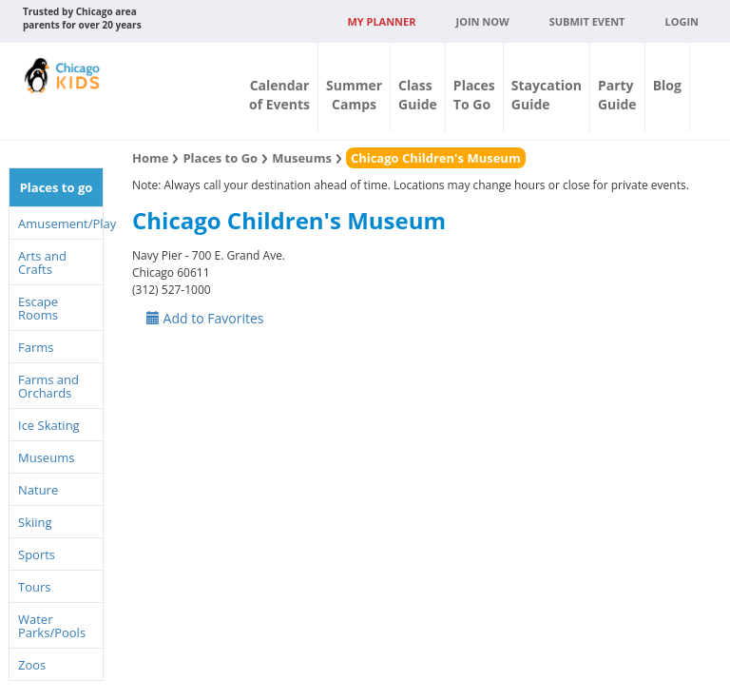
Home (150, 158)
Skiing (35, 522)
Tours (34, 587)
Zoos (32, 665)
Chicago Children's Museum (436, 158)
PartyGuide (617, 95)
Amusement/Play (60, 224)
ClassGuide (418, 95)
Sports (37, 554)
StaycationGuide (547, 95)
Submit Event (587, 21)
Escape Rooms (38, 308)
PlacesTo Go (474, 95)
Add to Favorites (205, 318)
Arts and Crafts (42, 262)
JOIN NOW (483, 21)
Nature (38, 490)
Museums (46, 457)
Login (682, 21)
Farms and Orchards (48, 386)
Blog (667, 85)
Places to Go (220, 158)
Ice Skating (49, 425)
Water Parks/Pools (52, 626)
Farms (36, 347)
